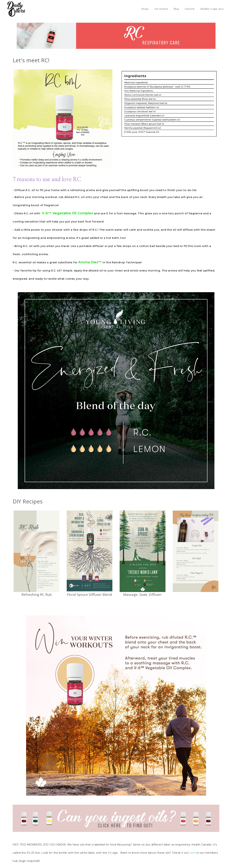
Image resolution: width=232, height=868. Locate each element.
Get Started (161, 9)
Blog (176, 9)
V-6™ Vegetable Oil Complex (68, 213)
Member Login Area (212, 9)
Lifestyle (190, 9)
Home (145, 9)
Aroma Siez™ (90, 262)
